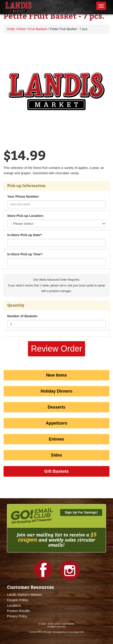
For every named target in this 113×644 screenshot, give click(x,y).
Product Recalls (18, 611)
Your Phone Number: (23, 197)
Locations (14, 606)
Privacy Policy (17, 616)
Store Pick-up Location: (25, 216)
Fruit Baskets (38, 29)
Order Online (16, 29)
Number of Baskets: (23, 316)
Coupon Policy (17, 600)
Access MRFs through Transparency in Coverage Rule (57, 632)
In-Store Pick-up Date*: (25, 235)
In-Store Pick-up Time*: (25, 254)
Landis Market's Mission (24, 595)
